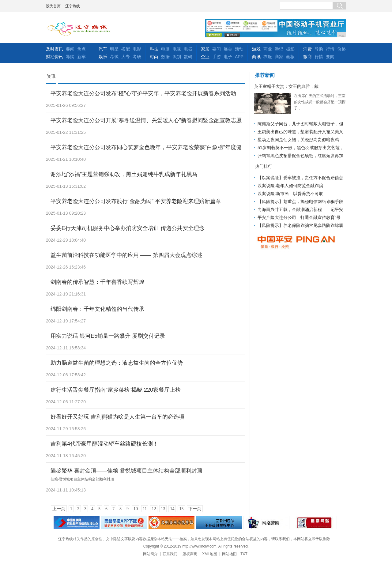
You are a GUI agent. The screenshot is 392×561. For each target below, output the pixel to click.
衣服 (268, 57)
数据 (165, 57)
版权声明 (190, 554)
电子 (228, 57)
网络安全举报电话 (124, 523)
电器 (188, 49)
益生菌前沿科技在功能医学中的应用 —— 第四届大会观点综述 (126, 255)
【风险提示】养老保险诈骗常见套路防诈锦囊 (300, 225)
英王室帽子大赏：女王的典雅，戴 (286, 86)
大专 (126, 57)
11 (145, 509)
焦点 (81, 49)
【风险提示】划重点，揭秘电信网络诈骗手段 (300, 201)
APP (239, 57)
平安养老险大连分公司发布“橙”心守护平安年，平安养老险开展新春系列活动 (143, 93)
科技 (154, 49)
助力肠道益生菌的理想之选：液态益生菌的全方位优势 (117, 363)
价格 (341, 49)
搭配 (126, 49)
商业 (268, 49)
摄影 (290, 49)
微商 (307, 57)
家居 (205, 49)
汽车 (103, 49)
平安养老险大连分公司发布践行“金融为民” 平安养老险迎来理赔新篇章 (136, 201)
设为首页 (53, 6)
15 (181, 509)
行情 (330, 49)
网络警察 (266, 523)
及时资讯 (55, 49)
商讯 (256, 57)
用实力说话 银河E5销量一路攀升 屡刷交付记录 (108, 336)
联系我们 (170, 554)
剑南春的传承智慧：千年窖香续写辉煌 (97, 282)
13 (163, 509)
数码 (188, 57)
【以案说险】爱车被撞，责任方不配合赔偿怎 (300, 178)
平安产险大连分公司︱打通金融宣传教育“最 (299, 217)
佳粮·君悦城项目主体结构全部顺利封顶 (82, 479)
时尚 (154, 57)
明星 (114, 49)
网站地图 (229, 554)
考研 (137, 57)
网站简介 (150, 554)
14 (172, 509)
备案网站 (314, 523)
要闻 (70, 49)
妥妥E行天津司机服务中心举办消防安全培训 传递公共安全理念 (128, 228)
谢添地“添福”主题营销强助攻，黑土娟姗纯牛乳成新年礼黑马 (124, 174)
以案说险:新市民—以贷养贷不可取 (290, 194)
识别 (177, 57)
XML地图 (210, 554)
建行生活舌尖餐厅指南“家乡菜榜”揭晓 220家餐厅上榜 (116, 390)
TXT (244, 554)
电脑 (165, 49)
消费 (307, 49)
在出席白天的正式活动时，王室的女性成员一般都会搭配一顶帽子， (320, 102)
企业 (205, 57)
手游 (217, 57)
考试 (114, 57)
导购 (70, 57)
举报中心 (219, 523)
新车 (81, 57)
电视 (177, 49)
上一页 (59, 509)
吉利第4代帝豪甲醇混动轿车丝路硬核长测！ (104, 444)
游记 (279, 49)
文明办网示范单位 (171, 523)
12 (154, 509)
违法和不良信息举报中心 (77, 523)
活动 (239, 49)
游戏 (256, 49)
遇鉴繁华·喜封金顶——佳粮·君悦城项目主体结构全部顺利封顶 (126, 471)
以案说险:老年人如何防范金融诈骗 (290, 186)
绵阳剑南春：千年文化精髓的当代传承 (97, 309)
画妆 (290, 57)
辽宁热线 (73, 6)
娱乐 (103, 57)
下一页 (195, 509)
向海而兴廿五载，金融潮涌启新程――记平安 (300, 209)
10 (136, 509)
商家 (279, 57)
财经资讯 (55, 57)
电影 (137, 49)
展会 (228, 49)
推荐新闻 (265, 75)
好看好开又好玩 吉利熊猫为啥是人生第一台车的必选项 (117, 417)
